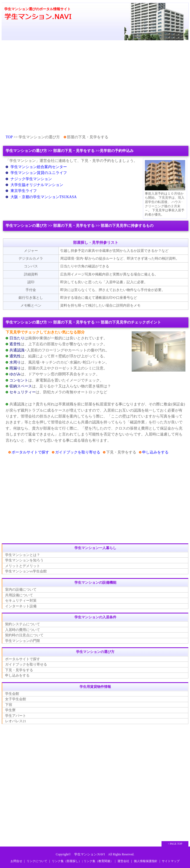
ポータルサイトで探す (30, 452)
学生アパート (16, 716)
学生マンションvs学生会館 (26, 571)
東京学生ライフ (24, 191)
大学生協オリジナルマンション (37, 185)
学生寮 (10, 710)
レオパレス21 (16, 721)
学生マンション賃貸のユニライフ (39, 173)
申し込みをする (155, 452)
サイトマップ (171, 861)
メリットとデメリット (23, 566)
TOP (9, 137)
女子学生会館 (16, 699)
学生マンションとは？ (23, 555)
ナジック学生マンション (31, 179)
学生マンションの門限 (23, 641)
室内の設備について (21, 589)
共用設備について (19, 595)
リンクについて (37, 861)
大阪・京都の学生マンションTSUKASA (44, 197)
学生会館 (12, 694)
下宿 (9, 705)
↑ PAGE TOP (175, 844)
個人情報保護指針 (146, 861)
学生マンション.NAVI (90, 854)
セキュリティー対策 (21, 600)
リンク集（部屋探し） (67, 861)
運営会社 (123, 861)
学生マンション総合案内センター (39, 167)
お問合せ (16, 861)
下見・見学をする (19, 670)
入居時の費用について (23, 630)
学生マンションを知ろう (24, 560)
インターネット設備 (21, 606)
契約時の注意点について (24, 635)
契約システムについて (23, 624)
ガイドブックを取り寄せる (78, 452)
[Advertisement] (95, 87)
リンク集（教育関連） (98, 861)
